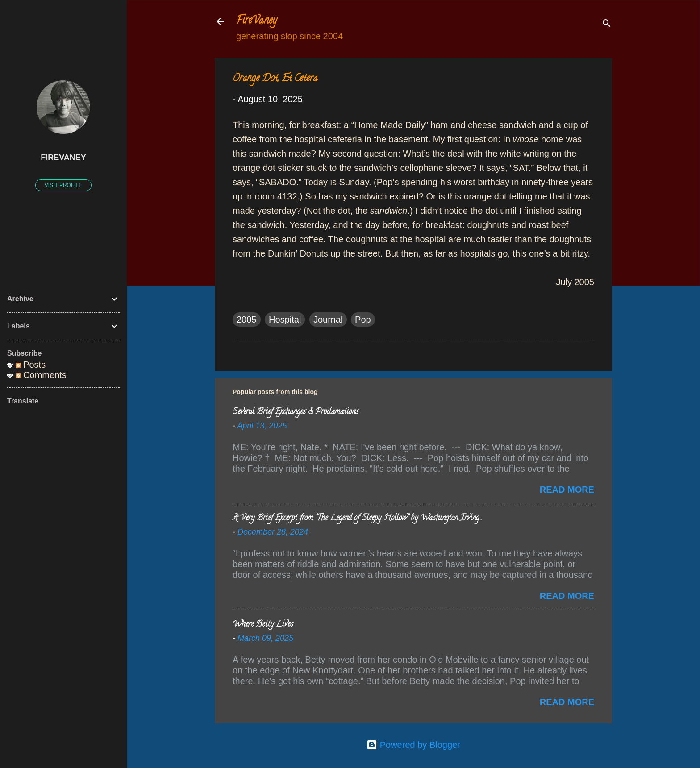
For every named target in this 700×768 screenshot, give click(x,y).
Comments (41, 375)
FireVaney (256, 21)
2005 (247, 320)
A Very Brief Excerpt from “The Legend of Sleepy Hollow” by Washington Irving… (357, 519)
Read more (567, 490)
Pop (363, 320)
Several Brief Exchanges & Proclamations (296, 412)
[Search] (607, 24)
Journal (328, 320)
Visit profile (63, 185)
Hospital (285, 320)
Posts (31, 365)
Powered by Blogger (413, 745)
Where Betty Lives (263, 625)
